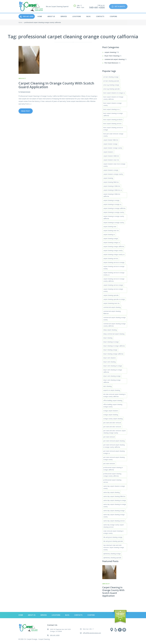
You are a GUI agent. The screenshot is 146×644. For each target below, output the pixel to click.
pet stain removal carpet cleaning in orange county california (114, 446)
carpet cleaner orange (110, 144)
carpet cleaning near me (111, 230)
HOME (40, 16)
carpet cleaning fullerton (111, 182)
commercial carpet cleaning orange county (114, 319)
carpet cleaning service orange (113, 285)
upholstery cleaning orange (112, 554)
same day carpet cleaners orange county (114, 487)
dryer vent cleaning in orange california (113, 371)
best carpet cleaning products (113, 119)
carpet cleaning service (111, 258)
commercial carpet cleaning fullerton (112, 312)
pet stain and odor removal (112, 423)
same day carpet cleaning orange (114, 511)
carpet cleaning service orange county (113, 290)
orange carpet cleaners (111, 411)
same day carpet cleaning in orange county (115, 505)
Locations (77, 16)
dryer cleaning (108, 338)
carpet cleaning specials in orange (114, 299)
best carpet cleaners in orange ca (114, 93)
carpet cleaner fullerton (111, 140)
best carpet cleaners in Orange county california (113, 98)
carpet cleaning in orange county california (114, 217)
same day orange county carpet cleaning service (114, 526)
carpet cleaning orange (111, 238)
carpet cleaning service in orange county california (114, 280)
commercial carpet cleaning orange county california (114, 325)
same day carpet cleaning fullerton (114, 496)
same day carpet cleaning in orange (115, 500)
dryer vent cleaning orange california (112, 381)
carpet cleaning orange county (113, 250)
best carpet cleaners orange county (112, 104)
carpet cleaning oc (109, 234)
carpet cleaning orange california (114, 246)
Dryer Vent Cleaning (112, 56)
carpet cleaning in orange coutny (114, 222)
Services (64, 16)
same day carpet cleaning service (114, 521)
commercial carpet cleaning (114, 59)
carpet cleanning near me (111, 303)
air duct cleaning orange (111, 77)
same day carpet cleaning (112, 492)
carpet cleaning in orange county (114, 212)
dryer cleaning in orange (111, 342)
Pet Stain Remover (111, 63)
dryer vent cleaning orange (112, 376)
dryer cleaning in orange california (114, 346)
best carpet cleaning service (112, 123)
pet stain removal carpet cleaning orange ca (114, 452)
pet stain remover (109, 463)
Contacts (100, 16)
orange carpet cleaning (111, 415)
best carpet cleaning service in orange (113, 129)
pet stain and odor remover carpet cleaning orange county (115, 432)
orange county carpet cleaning (113, 419)
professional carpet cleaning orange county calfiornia (112, 475)
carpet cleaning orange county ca (114, 254)
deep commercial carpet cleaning (114, 334)
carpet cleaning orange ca (112, 242)
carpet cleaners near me (111, 160)
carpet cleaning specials (111, 295)
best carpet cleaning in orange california (113, 114)
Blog (89, 16)
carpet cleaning (110, 52)
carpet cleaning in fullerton (112, 186)
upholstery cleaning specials (112, 558)
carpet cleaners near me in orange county (114, 165)
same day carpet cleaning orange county (114, 516)
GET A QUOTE (118, 6)
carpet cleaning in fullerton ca (113, 190)
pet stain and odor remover (112, 427)
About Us (51, 16)
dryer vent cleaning (110, 362)
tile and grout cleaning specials (113, 541)
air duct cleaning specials (111, 81)
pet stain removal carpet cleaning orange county (114, 458)
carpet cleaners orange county (113, 174)
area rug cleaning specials (112, 89)
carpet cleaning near (110, 226)
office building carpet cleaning (113, 400)
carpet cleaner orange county (113, 148)
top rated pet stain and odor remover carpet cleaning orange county (114, 547)
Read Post (26, 111)
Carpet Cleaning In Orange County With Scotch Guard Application (113, 592)
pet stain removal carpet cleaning (114, 441)
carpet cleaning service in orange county (114, 267)
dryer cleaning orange (110, 350)
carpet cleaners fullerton (111, 156)
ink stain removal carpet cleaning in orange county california (114, 395)
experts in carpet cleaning (112, 390)
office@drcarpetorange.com (92, 633)
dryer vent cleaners (110, 358)
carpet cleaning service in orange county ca (114, 274)
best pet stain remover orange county (113, 135)
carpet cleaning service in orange (114, 262)
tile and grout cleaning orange (113, 537)
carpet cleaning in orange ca (112, 204)
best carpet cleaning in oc (112, 109)
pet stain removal (109, 437)
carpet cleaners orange (111, 170)
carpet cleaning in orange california (114, 208)
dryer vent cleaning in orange (113, 366)
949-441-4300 (27, 16)
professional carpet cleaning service (112, 481)
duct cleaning (107, 386)
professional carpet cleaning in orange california (113, 469)
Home (20, 22)
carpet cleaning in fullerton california (112, 195)
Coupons (113, 16)
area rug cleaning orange (111, 85)
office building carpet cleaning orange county (113, 406)
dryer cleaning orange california (113, 354)
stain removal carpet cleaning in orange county (113, 532)
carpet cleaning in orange (111, 200)
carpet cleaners (108, 152)
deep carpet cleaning (110, 330)
